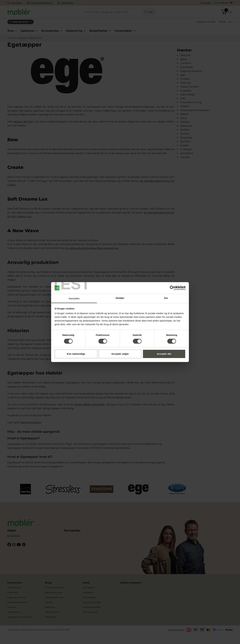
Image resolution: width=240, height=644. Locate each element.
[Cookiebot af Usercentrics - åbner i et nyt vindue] (172, 288)
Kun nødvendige (76, 354)
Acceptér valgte (120, 354)
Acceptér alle (164, 354)
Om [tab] (166, 298)
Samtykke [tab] (74, 298)
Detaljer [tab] (120, 298)
